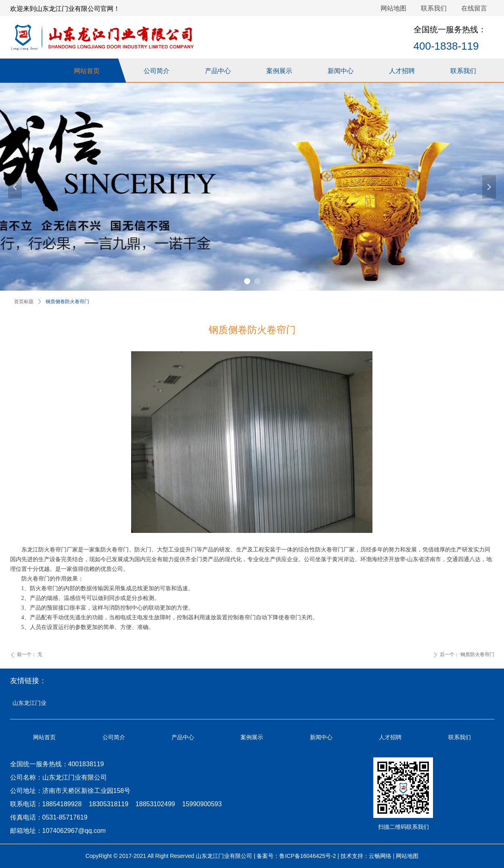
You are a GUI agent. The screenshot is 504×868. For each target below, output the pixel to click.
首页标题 (24, 302)
